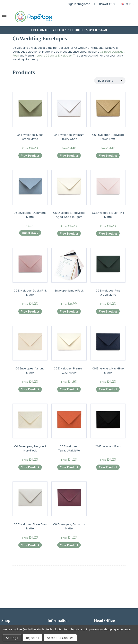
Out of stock (30, 233)
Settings (12, 638)
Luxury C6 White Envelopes (54, 55)
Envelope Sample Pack (69, 290)
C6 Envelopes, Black (108, 446)
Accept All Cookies (60, 638)
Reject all (33, 638)
